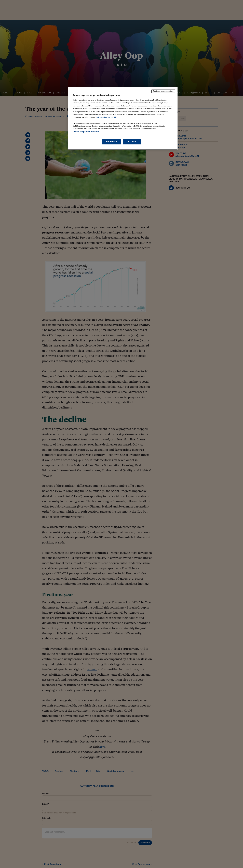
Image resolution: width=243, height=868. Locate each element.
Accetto (132, 141)
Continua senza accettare (163, 91)
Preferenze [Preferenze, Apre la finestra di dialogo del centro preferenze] (112, 141)
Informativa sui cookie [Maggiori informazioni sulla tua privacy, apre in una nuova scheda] (107, 117)
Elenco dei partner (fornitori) (86, 132)
